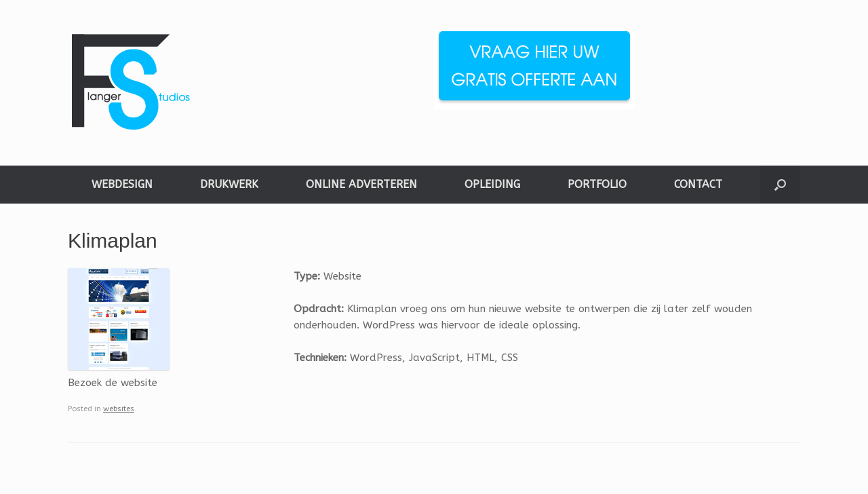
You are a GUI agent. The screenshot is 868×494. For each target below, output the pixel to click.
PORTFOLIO (597, 184)
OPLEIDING (492, 184)
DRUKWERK (229, 184)
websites (119, 409)
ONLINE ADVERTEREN (361, 184)
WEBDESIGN (122, 184)
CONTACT (698, 184)
